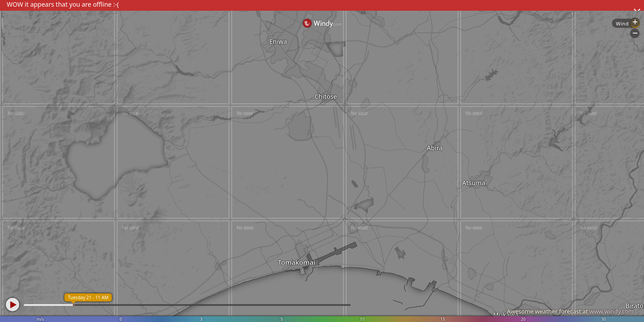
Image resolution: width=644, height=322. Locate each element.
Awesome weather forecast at (570, 311)
